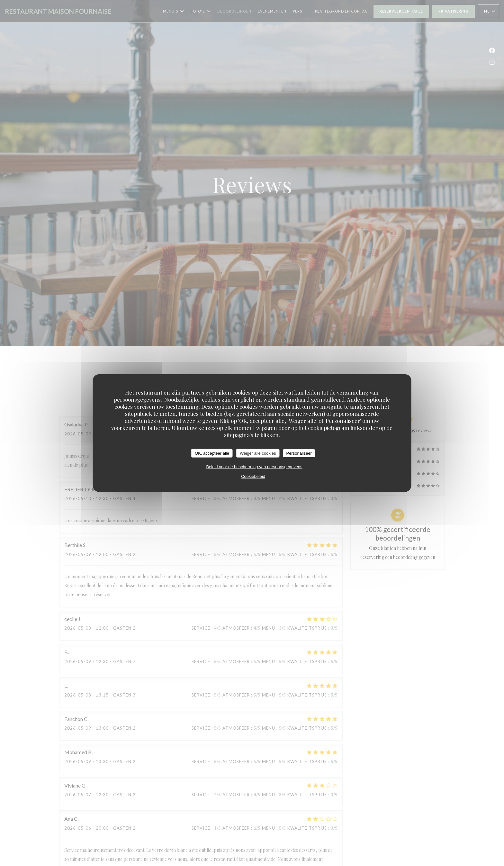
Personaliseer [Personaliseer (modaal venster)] (299, 453)
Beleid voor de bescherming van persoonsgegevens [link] (254, 467)
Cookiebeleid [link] (253, 476)
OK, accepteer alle (212, 453)
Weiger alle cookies (258, 453)
